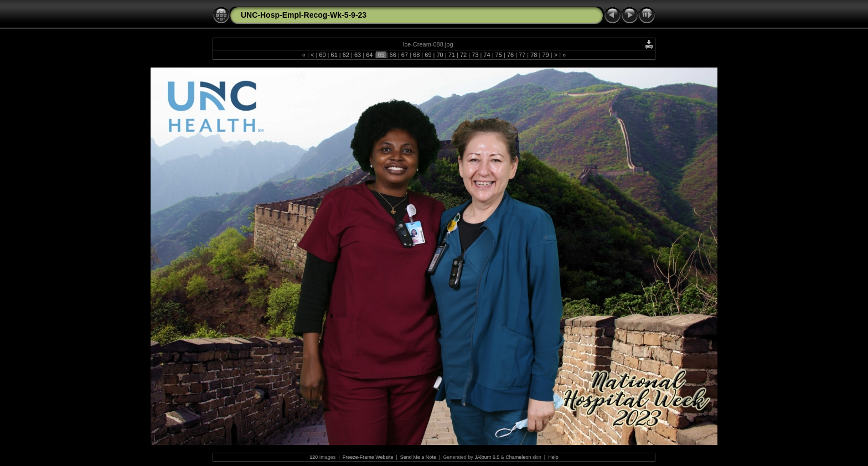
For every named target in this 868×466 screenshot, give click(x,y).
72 (463, 55)
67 (405, 55)
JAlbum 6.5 (487, 457)
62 (346, 55)
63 (358, 55)
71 (452, 55)
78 (534, 55)
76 (510, 55)
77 (522, 55)
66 (393, 55)
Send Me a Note (418, 457)
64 (369, 55)
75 (499, 55)
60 (322, 55)
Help (553, 457)
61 (334, 55)
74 (487, 55)
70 (440, 55)
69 (428, 55)
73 (475, 55)
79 (545, 55)
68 (416, 55)
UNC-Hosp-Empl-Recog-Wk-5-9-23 (304, 15)
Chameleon (518, 457)
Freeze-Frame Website (368, 457)
